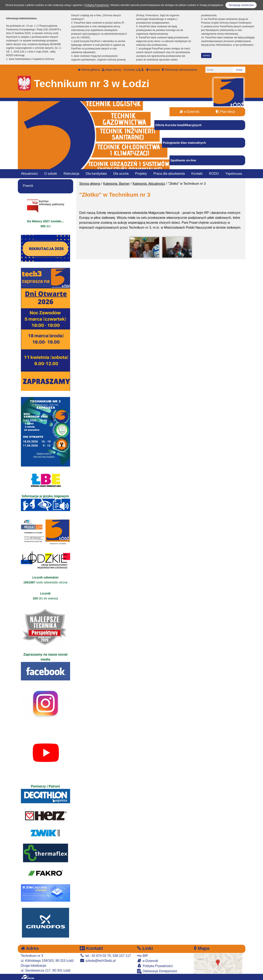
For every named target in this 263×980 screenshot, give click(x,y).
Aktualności (29, 174)
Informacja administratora (180, 70)
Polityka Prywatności (155, 966)
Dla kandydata (96, 174)
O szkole (51, 174)
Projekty (141, 174)
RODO (214, 174)
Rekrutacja (71, 174)
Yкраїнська (234, 174)
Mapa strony (111, 70)
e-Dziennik (190, 112)
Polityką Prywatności (97, 5)
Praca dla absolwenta (169, 174)
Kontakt (197, 174)
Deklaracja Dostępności (157, 971)
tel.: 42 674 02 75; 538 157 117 (105, 956)
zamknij (206, 55)
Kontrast (153, 70)
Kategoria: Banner (116, 184)
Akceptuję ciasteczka (241, 5)
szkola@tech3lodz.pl (98, 961)
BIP (142, 956)
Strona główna (89, 70)
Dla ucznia (121, 174)
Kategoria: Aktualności (149, 184)
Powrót (28, 186)
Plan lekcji (225, 112)
